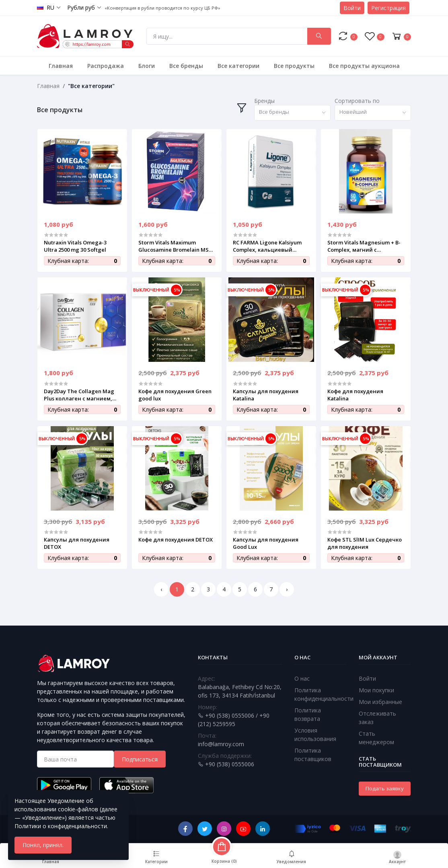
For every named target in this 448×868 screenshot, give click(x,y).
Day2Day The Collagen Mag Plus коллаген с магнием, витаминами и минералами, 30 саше (79, 395)
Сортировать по (357, 101)
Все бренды (186, 66)
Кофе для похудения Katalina (355, 395)
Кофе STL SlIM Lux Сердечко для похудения (365, 543)
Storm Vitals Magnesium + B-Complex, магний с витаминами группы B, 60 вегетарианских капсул (364, 246)
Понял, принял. (43, 845)
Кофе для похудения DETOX (176, 540)
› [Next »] (287, 589)
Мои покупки (376, 690)
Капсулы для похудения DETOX (77, 543)
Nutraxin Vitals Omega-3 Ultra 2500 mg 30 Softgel (75, 246)
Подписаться (140, 759)
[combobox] (292, 113)
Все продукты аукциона (364, 66)
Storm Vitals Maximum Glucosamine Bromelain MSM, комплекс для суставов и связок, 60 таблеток (177, 246)
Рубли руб (81, 7)
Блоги (147, 66)
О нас (302, 678)
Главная (61, 66)
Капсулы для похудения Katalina (266, 395)
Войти (352, 8)
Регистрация (388, 8)
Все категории (238, 66)
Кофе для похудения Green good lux (175, 395)
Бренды (264, 101)
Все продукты (294, 66)
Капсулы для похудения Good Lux (266, 543)
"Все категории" (91, 86)
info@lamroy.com (221, 744)
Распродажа (106, 66)
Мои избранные (380, 702)
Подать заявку (385, 788)
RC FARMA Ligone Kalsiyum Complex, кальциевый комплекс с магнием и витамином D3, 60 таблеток (270, 246)
